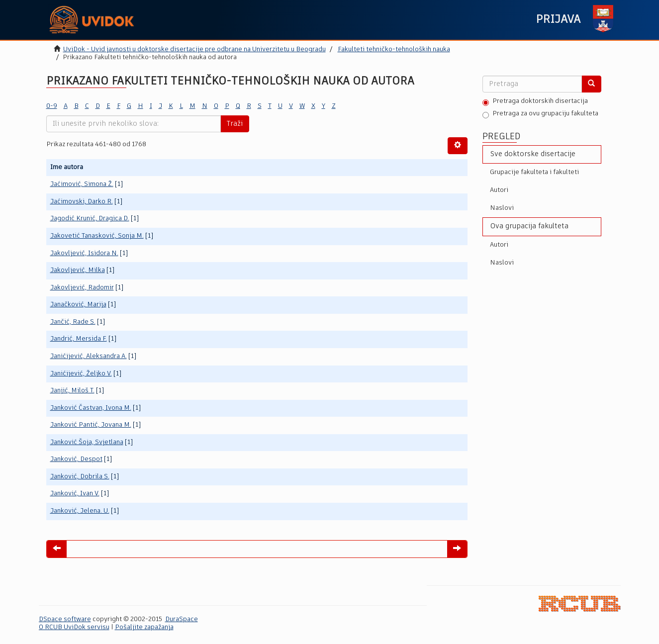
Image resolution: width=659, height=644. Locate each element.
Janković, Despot (76, 459)
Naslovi (502, 208)
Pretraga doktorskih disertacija (535, 102)
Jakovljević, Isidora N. (84, 253)
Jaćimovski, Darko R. (82, 202)
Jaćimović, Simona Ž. (82, 184)
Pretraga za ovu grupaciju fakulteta (540, 114)
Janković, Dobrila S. (80, 477)
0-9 (52, 106)
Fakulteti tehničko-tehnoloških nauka (394, 49)
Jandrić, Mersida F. (79, 339)
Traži (235, 124)
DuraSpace (182, 619)
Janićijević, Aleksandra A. (89, 356)
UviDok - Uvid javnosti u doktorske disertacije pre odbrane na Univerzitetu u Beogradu (194, 49)
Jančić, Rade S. (73, 322)
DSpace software (65, 619)
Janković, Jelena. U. (80, 511)
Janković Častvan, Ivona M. (91, 408)
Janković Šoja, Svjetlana (87, 442)
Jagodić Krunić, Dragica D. (90, 219)
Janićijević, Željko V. (81, 374)
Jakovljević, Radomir (82, 288)
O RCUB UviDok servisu (74, 627)
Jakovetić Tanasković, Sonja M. (97, 236)
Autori (499, 190)
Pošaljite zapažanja (144, 627)
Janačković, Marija (78, 305)
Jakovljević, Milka (78, 270)
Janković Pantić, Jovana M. (91, 425)
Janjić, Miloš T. (72, 391)
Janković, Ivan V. (75, 494)
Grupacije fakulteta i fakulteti (534, 172)
